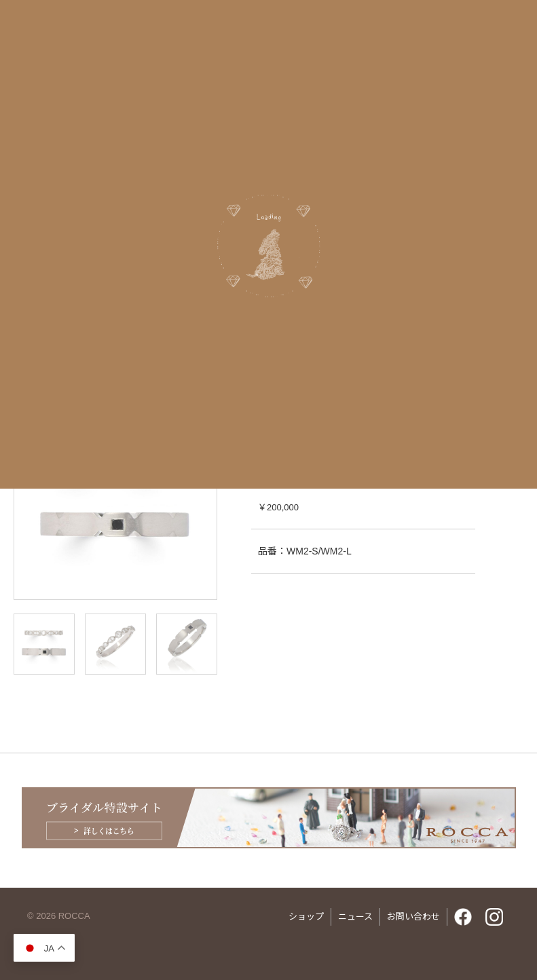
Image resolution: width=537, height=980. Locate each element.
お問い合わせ (413, 917)
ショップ (306, 917)
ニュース (355, 917)
